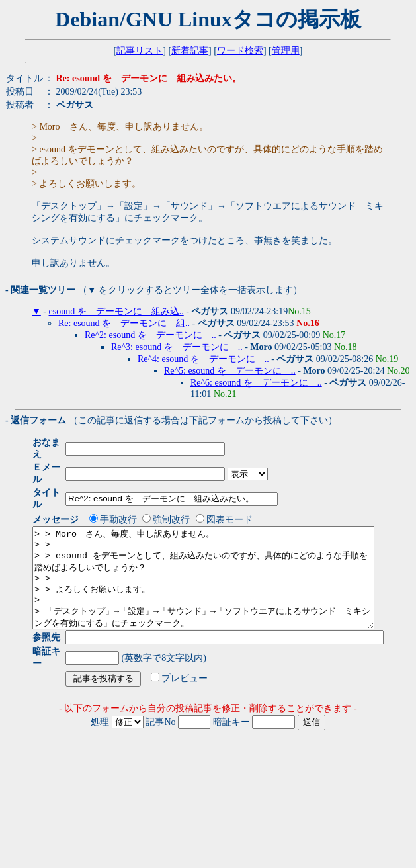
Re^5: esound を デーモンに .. (230, 371)
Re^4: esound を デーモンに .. (203, 359)
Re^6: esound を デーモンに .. (256, 383)
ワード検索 (240, 51)
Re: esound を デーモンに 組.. (124, 323)
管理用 (286, 51)
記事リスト (140, 51)
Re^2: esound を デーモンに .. (150, 335)
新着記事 (190, 51)
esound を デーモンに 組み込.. (116, 311)
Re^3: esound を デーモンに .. (177, 347)
